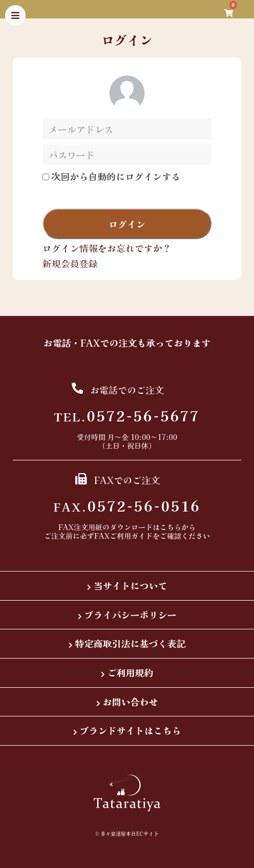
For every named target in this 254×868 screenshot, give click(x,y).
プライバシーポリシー (131, 615)
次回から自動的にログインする (116, 176)
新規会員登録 (70, 263)
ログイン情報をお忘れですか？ (107, 248)
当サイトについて (131, 585)
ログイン (127, 224)
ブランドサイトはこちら (131, 730)
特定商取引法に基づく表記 (131, 643)
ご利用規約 (131, 672)
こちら (171, 527)
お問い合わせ (131, 702)
